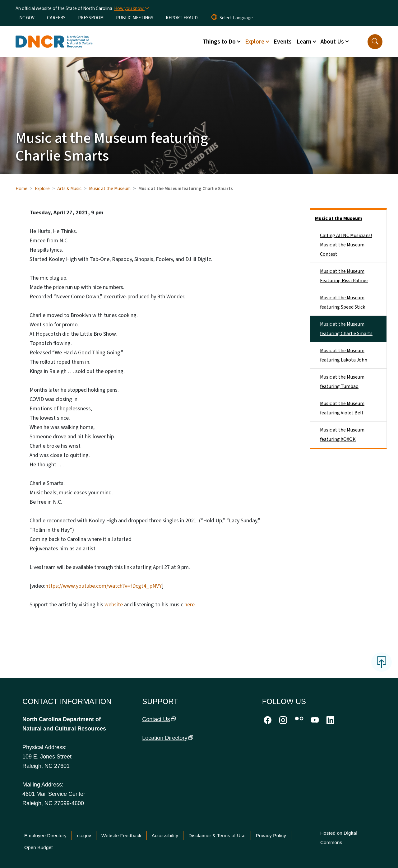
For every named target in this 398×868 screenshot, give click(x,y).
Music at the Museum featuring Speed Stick (342, 302)
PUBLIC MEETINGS (135, 18)
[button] (375, 42)
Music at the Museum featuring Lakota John (344, 355)
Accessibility (165, 835)
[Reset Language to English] (214, 18)
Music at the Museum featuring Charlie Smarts (346, 329)
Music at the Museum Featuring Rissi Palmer (344, 276)
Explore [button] (255, 42)
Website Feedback (121, 835)
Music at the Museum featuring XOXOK (342, 435)
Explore (42, 189)
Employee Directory (45, 835)
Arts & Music (69, 189)
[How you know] (131, 8)
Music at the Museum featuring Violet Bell (342, 408)
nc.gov (84, 835)
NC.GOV (27, 18)
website (114, 605)
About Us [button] (332, 42)
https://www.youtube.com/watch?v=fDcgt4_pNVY (104, 586)
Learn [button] (304, 42)
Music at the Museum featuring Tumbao (342, 382)
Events (283, 42)
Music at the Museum (110, 189)
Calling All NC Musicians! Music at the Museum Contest (346, 245)
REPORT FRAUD (182, 18)
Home (21, 189)
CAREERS (56, 18)
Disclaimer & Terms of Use (217, 835)
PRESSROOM (91, 18)
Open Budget (39, 847)
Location (168, 738)
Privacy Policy (271, 835)
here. (190, 605)
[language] (236, 18)
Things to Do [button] (219, 42)
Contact (159, 719)
